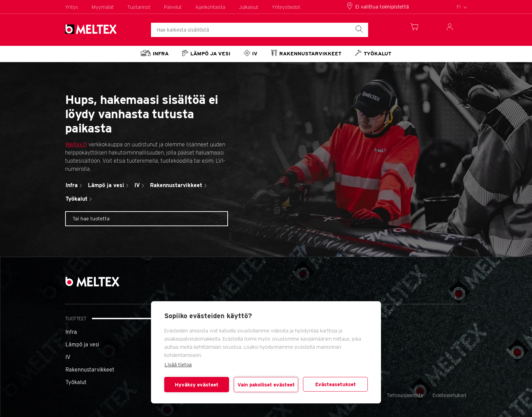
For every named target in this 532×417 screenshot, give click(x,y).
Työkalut (76, 382)
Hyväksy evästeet (197, 385)
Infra (71, 332)
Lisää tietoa (178, 365)
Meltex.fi (76, 144)
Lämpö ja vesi (82, 345)
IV (68, 357)
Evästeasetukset (336, 384)
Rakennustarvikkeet (90, 370)
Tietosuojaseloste (405, 395)
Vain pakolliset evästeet (266, 385)
